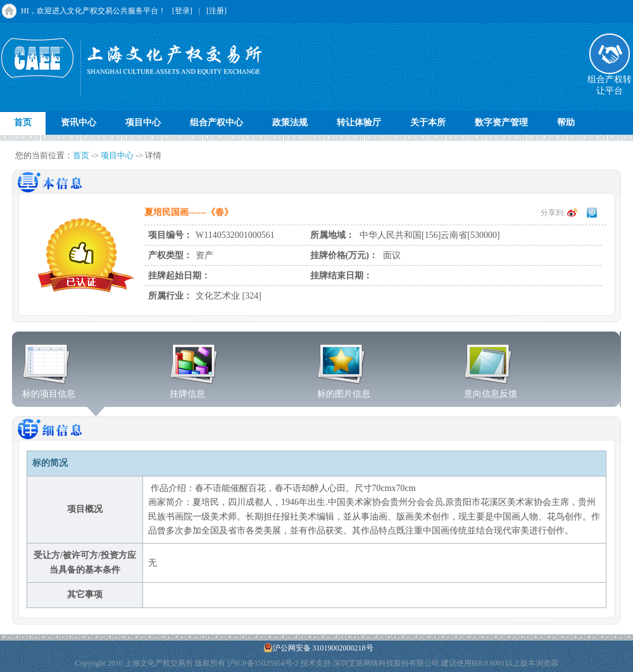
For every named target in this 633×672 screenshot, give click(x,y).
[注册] (216, 11)
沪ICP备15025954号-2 (263, 663)
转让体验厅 (359, 122)
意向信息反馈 (491, 390)
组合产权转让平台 (610, 81)
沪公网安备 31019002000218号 (318, 648)
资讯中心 (78, 122)
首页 (23, 122)
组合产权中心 (216, 122)
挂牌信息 (194, 390)
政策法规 (290, 122)
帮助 (566, 122)
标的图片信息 (344, 390)
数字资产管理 (501, 122)
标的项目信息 (49, 390)
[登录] (182, 11)
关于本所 (428, 122)
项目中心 (143, 122)
